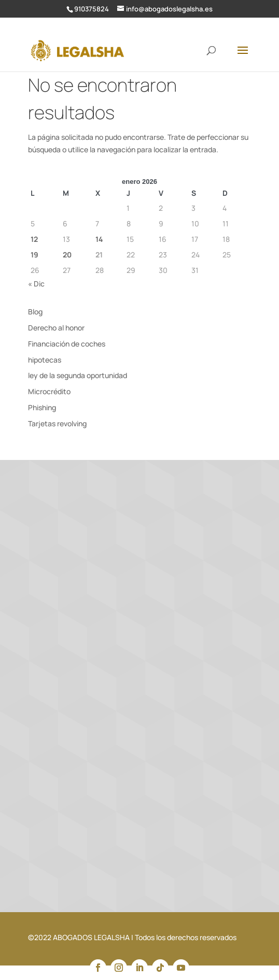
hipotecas (45, 360)
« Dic (36, 284)
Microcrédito (49, 391)
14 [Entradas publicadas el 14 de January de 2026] (99, 239)
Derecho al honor (56, 328)
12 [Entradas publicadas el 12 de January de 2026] (34, 239)
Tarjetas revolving (57, 423)
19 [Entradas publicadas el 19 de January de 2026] (34, 255)
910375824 (92, 9)
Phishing (42, 407)
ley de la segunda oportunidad (78, 375)
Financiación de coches (67, 344)
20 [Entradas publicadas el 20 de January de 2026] (67, 255)
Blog (35, 312)
